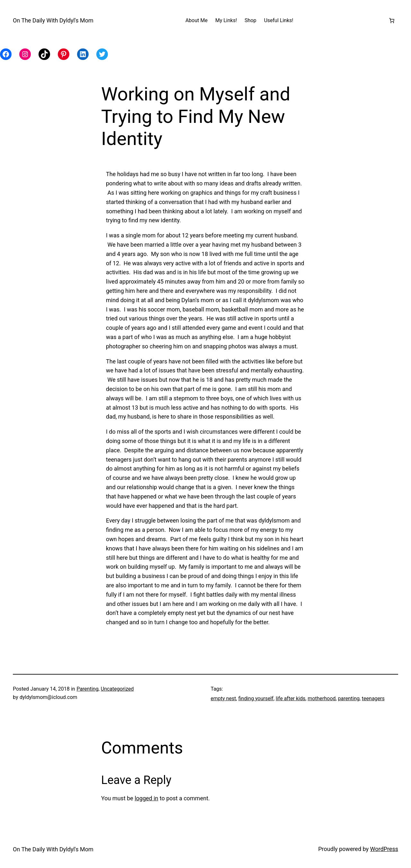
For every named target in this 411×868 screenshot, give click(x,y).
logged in (146, 798)
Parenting (87, 689)
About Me (196, 20)
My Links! (226, 20)
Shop (250, 20)
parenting (349, 698)
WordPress (384, 849)
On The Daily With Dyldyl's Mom (53, 20)
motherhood (322, 698)
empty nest (223, 698)
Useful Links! (279, 20)
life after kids (291, 698)
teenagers (373, 698)
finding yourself (256, 698)
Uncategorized (117, 689)
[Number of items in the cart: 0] (392, 21)
